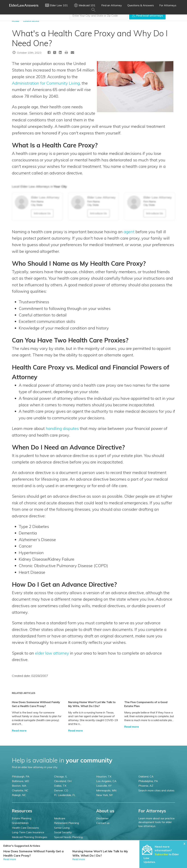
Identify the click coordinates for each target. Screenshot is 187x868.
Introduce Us (42, 213)
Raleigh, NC (19, 795)
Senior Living (62, 828)
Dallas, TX (60, 786)
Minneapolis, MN (106, 790)
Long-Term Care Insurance (28, 832)
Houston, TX (104, 776)
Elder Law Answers (24, 5)
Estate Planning (22, 818)
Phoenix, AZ (146, 786)
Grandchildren (20, 823)
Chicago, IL (61, 776)
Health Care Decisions (25, 828)
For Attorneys (168, 5)
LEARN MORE (31, 21)
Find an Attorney (112, 5)
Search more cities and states (156, 790)
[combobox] (99, 15)
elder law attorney (52, 653)
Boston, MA (19, 786)
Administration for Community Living (46, 83)
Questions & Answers (141, 5)
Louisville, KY (104, 786)
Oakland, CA (146, 776)
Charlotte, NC (20, 790)
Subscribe (161, 854)
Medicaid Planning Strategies (30, 837)
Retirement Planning (66, 823)
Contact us (103, 823)
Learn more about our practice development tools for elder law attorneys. (156, 822)
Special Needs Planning (68, 837)
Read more (19, 730)
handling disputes (62, 428)
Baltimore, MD (20, 781)
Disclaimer (102, 818)
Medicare (60, 818)
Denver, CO (61, 790)
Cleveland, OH (63, 781)
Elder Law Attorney (45, 197)
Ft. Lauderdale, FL (65, 795)
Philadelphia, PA (148, 781)
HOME (16, 21)
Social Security (63, 832)
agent (129, 232)
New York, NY (104, 795)
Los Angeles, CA (106, 781)
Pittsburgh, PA (21, 776)
